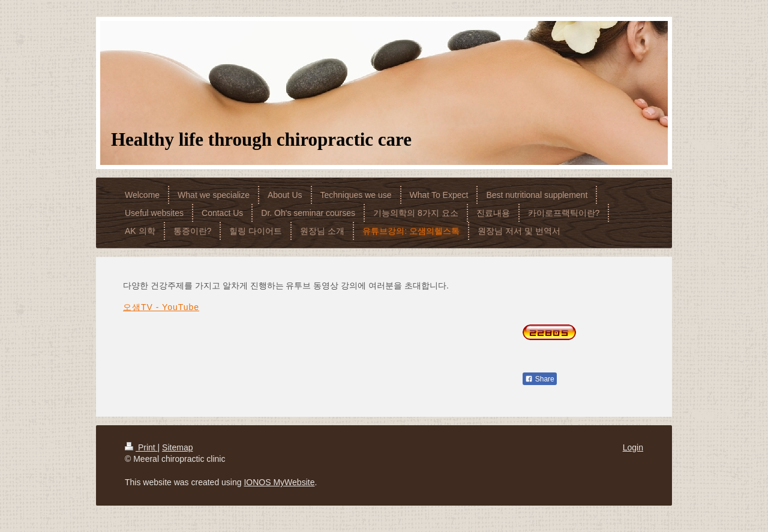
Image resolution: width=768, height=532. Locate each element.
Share (539, 379)
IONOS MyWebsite (279, 482)
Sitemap (177, 447)
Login (633, 447)
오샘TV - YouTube (161, 307)
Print (141, 447)
